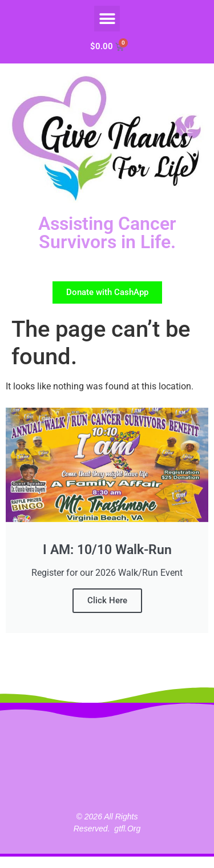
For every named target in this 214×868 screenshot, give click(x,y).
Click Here (107, 600)
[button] (107, 19)
